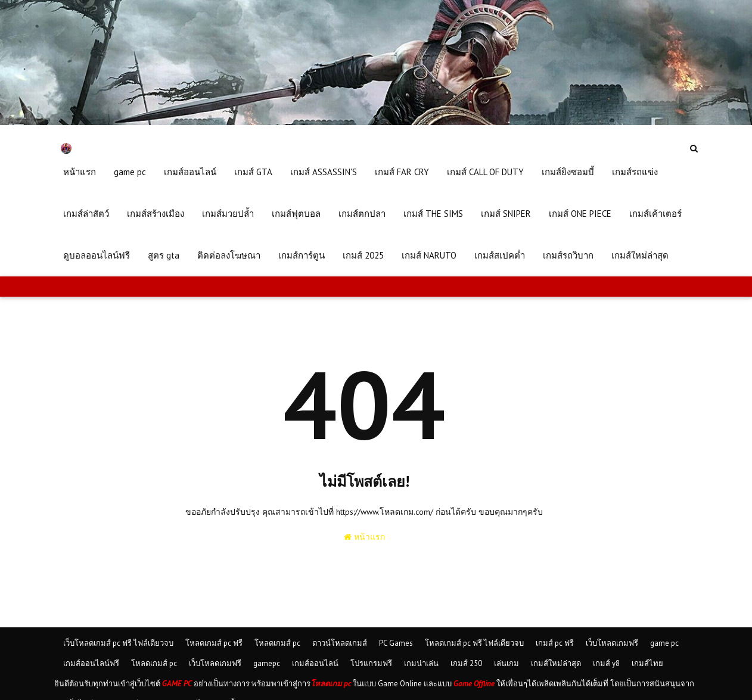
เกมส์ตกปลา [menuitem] (362, 214)
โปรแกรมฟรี (371, 663)
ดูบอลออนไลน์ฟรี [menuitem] (97, 255)
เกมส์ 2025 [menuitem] (363, 255)
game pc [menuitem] (130, 172)
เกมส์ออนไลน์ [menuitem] (190, 172)
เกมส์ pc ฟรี (555, 643)
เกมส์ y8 (606, 663)
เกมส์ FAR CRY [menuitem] (402, 172)
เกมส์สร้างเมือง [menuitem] (156, 214)
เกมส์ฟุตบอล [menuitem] (296, 214)
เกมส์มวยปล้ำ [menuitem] (228, 214)
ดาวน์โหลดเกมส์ (340, 643)
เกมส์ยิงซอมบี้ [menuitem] (568, 172)
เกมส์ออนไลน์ (315, 663)
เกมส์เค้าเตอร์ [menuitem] (655, 214)
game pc (664, 643)
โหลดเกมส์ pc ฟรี (214, 643)
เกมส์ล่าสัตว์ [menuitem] (86, 214)
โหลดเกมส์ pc (277, 643)
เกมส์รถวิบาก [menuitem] (568, 255)
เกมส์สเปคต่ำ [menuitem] (500, 255)
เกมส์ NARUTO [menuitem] (429, 255)
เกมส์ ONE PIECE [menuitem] (580, 214)
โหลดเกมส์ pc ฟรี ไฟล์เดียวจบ (474, 643)
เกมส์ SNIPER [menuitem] (506, 214)
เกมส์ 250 (466, 663)
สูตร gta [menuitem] (164, 255)
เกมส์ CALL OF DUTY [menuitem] (485, 172)
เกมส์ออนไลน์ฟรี (91, 663)
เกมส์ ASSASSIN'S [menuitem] (324, 172)
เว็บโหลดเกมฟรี (612, 643)
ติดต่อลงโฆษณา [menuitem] (229, 255)
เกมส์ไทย (647, 663)
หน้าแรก (364, 537)
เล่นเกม (506, 663)
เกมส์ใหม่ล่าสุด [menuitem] (640, 255)
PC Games (396, 643)
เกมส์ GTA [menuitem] (253, 172)
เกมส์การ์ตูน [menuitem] (302, 255)
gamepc (267, 663)
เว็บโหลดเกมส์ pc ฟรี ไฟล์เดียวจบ (118, 643)
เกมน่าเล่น (421, 663)
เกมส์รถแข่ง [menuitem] (635, 172)
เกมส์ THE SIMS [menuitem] (433, 214)
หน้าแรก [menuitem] (80, 172)
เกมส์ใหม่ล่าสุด (556, 663)
